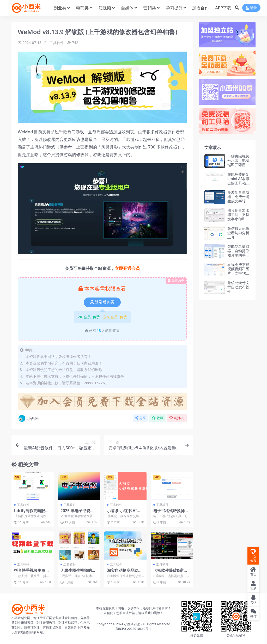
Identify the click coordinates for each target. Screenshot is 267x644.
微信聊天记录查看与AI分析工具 (238, 233)
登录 (251, 8)
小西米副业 (132, 624)
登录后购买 (102, 302)
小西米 (28, 418)
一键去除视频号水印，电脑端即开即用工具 (238, 163)
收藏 (158, 418)
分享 (141, 418)
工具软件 (57, 43)
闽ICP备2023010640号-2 (134, 629)
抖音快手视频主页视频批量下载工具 (32, 573)
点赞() (177, 418)
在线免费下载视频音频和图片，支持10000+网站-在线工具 (238, 273)
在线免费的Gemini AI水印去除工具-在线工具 (238, 181)
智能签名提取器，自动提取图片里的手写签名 (238, 253)
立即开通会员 (127, 268)
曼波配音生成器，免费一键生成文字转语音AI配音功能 (238, 199)
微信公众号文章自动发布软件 (238, 287)
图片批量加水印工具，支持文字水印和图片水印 (238, 217)
